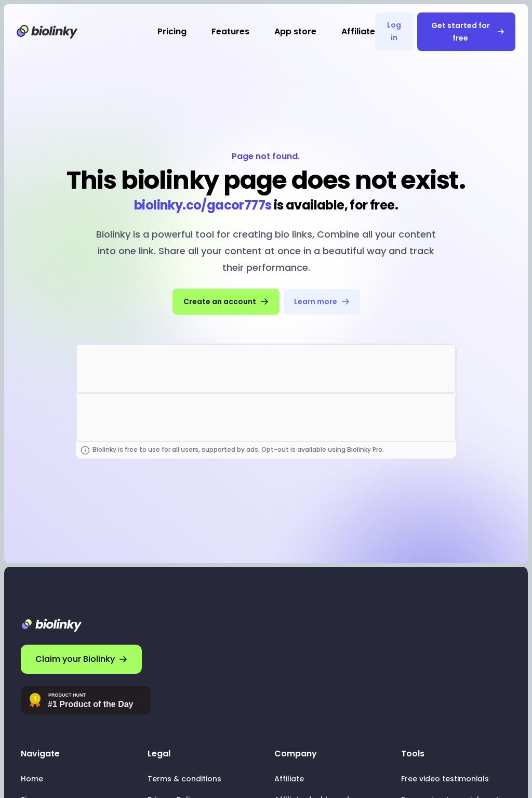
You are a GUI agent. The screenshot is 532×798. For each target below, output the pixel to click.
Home (32, 779)
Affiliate (358, 31)
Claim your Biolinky (81, 659)
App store (295, 31)
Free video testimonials (445, 779)
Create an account (226, 302)
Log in (394, 31)
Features (230, 31)
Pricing (172, 31)
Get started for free (468, 32)
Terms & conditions (184, 779)
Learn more (322, 302)
